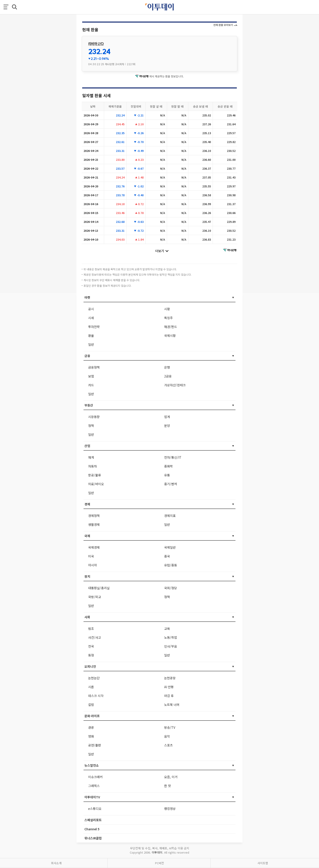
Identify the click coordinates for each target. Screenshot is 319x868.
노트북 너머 (172, 705)
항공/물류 (95, 475)
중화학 (168, 466)
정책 (91, 426)
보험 (91, 376)
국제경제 (94, 547)
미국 (91, 556)
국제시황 (170, 336)
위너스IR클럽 (93, 838)
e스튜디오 (95, 809)
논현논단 (94, 678)
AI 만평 (169, 687)
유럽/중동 (171, 565)
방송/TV (170, 727)
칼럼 (91, 705)
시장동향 (94, 417)
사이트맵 (263, 863)
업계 (167, 417)
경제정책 (94, 516)
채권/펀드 (171, 327)
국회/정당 (171, 588)
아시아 (92, 565)
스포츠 (168, 745)
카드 (91, 385)
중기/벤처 (171, 484)
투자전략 (94, 327)
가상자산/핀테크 (175, 385)
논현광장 (170, 678)
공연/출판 (95, 745)
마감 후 (169, 696)
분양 (167, 426)
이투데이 (157, 852)
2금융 (168, 376)
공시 (91, 309)
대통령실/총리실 (99, 588)
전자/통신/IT (173, 457)
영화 (91, 736)
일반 (91, 344)
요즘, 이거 (171, 777)
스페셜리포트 (93, 820)
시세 (91, 318)
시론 (91, 687)
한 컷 (167, 786)
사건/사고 (95, 637)
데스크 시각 (96, 696)
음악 (167, 736)
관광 (91, 727)
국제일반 (170, 547)
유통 (167, 475)
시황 (167, 309)
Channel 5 (92, 829)
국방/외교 (95, 597)
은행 (167, 367)
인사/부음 (171, 646)
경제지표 (170, 516)
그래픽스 (94, 786)
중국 (167, 556)
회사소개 (56, 863)
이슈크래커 (95, 777)
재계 (91, 457)
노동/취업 (171, 637)
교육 (167, 628)
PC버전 (159, 863)
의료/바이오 (96, 484)
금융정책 (94, 367)
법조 (91, 628)
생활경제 (94, 524)
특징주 (168, 318)
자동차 (92, 466)
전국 (91, 646)
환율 (91, 336)
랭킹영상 (170, 809)
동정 (91, 655)
